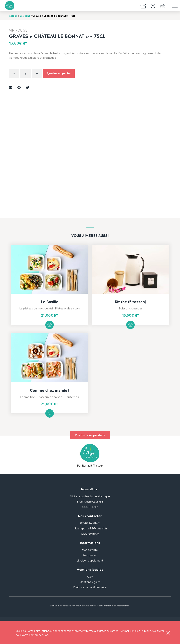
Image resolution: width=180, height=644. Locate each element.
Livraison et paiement (90, 560)
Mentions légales (90, 582)
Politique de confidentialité (90, 587)
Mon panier (90, 555)
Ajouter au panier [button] (50, 325)
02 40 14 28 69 (90, 523)
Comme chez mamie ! (50, 390)
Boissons (25, 16)
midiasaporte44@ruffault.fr (90, 528)
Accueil (13, 16)
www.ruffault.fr (90, 533)
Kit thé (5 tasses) (130, 301)
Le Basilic (49, 301)
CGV (90, 576)
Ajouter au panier (59, 73)
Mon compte (90, 549)
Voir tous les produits (90, 435)
